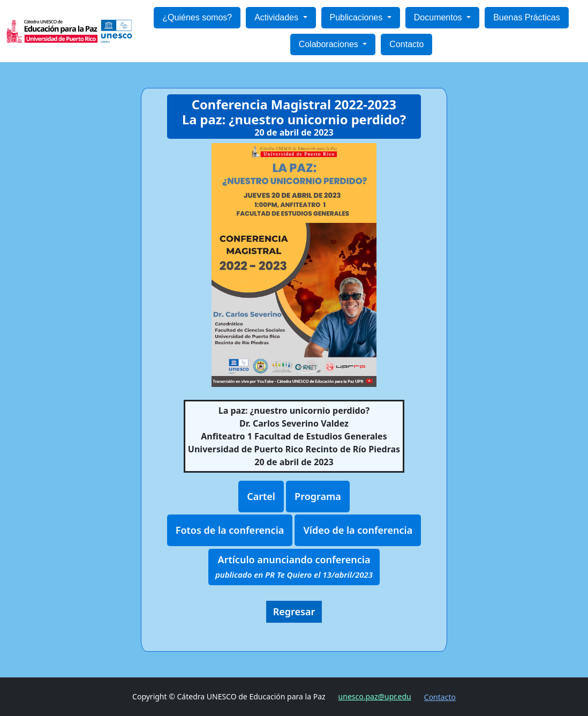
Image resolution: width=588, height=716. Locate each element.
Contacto (406, 44)
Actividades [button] (277, 17)
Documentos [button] (439, 17)
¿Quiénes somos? (197, 17)
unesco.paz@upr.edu (375, 696)
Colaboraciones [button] (330, 44)
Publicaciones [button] (357, 17)
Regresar (294, 611)
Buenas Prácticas (527, 17)
